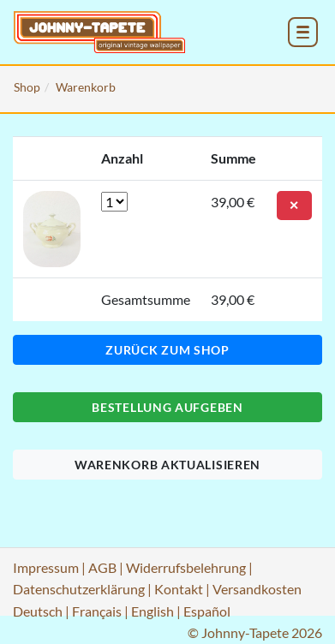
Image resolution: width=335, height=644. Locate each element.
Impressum (46, 567)
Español (207, 611)
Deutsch (38, 611)
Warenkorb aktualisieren (167, 465)
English (153, 611)
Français (97, 611)
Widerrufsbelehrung (186, 567)
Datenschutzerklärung (79, 589)
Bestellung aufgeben (167, 407)
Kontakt (179, 589)
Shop (27, 87)
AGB (102, 567)
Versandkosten (257, 589)
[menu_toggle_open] (303, 32)
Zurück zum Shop (167, 350)
